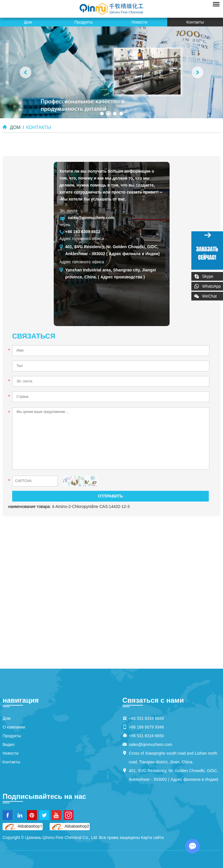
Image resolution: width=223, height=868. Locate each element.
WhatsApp (212, 286)
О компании (14, 727)
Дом (28, 22)
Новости (139, 22)
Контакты (195, 22)
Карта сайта (152, 837)
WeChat (213, 295)
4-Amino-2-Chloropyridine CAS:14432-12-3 (91, 507)
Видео (9, 744)
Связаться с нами (153, 700)
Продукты (83, 22)
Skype (208, 276)
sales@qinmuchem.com (91, 218)
